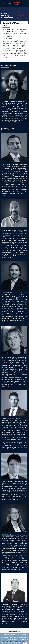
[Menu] (3, 3)
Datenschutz (25, 639)
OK (25, 643)
